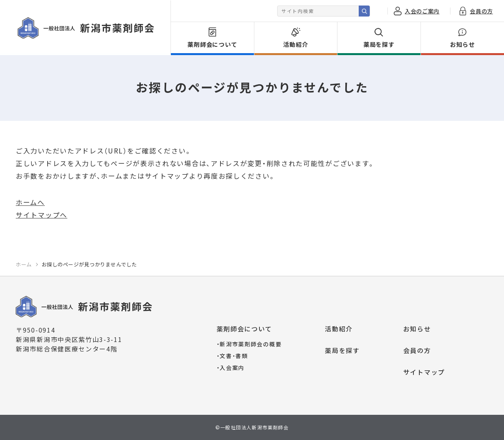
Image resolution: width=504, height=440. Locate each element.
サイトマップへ (42, 215)
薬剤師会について (245, 329)
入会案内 (231, 368)
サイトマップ (424, 372)
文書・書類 (232, 356)
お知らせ (417, 329)
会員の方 (417, 350)
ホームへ (30, 202)
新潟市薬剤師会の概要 (249, 344)
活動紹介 (339, 329)
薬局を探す (342, 350)
